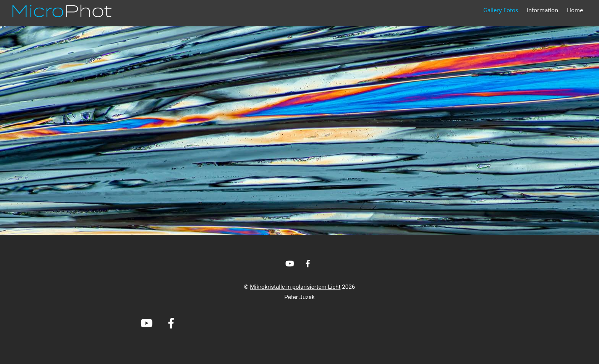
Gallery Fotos (501, 10)
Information (542, 10)
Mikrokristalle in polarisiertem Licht (295, 287)
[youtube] (290, 263)
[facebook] (308, 263)
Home (575, 10)
